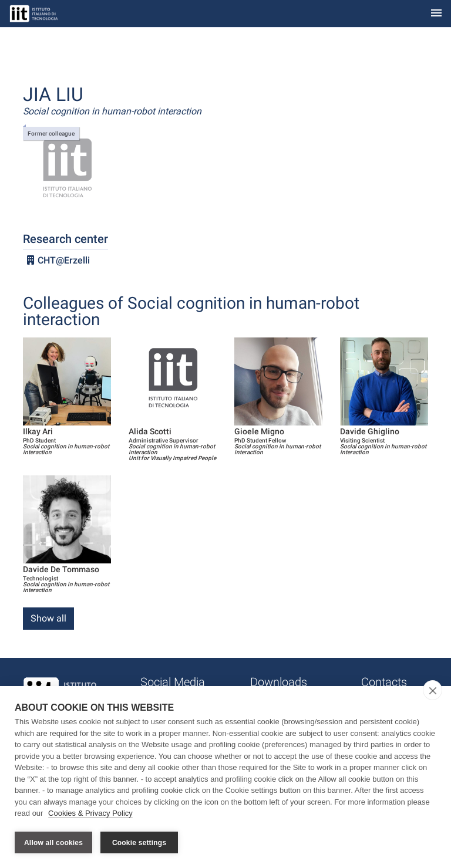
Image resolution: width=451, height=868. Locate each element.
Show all (48, 618)
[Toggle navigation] (436, 14)
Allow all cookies (53, 843)
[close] (433, 691)
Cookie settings (139, 843)
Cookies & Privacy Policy (90, 814)
